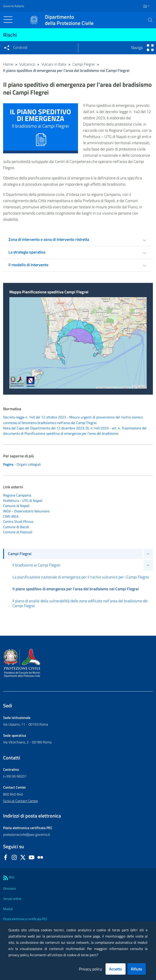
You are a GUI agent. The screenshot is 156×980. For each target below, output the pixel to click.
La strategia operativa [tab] (27, 252)
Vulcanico (27, 64)
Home (8, 64)
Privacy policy (90, 969)
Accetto (116, 969)
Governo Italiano (14, 6)
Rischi (10, 35)
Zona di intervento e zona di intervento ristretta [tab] (49, 239)
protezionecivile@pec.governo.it (27, 835)
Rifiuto (137, 969)
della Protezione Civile (69, 20)
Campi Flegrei (84, 64)
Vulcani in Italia (54, 64)
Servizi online (12, 900)
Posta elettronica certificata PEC (25, 920)
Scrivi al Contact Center (21, 802)
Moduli (8, 910)
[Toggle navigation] (8, 20)
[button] (150, 20)
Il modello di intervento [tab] (28, 265)
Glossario (9, 889)
